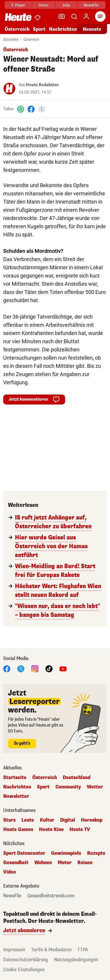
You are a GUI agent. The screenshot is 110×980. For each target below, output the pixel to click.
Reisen (85, 863)
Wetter (95, 787)
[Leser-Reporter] (62, 16)
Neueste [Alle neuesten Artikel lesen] (92, 29)
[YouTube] (63, 668)
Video (10, 872)
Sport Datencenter (24, 853)
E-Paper (18, 5)
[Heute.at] (18, 17)
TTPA (83, 950)
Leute (28, 820)
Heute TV (80, 830)
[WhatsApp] (21, 109)
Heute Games (18, 830)
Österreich (17, 29)
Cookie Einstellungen (24, 970)
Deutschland (77, 778)
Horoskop (92, 820)
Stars (9, 820)
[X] (21, 668)
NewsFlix (91, 5)
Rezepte (96, 853)
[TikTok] (49, 668)
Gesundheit (16, 863)
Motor (65, 863)
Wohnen (43, 863)
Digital (68, 820)
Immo (44, 5)
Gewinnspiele (66, 853)
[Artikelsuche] (74, 16)
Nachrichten (63, 29)
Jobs (66, 5)
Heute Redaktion (42, 85)
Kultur (47, 820)
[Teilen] (42, 109)
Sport (39, 29)
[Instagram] (35, 668)
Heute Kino (51, 830)
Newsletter (16, 796)
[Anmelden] (86, 16)
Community (68, 787)
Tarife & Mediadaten (51, 950)
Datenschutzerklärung (26, 960)
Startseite (11, 40)
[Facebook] (31, 109)
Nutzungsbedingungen (76, 960)
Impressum (14, 950)
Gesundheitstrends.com (51, 896)
